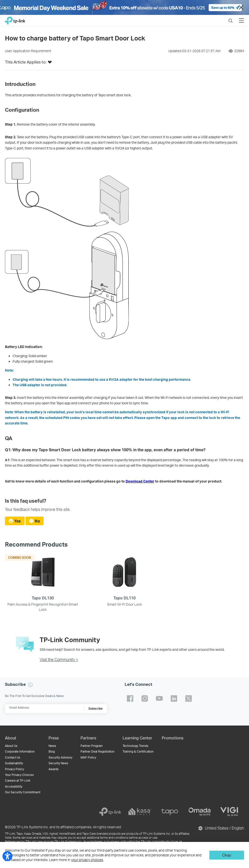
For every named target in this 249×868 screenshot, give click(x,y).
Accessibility (14, 786)
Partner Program (92, 746)
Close (241, 8)
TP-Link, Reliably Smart (15, 19)
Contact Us (13, 757)
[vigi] (229, 812)
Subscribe (96, 709)
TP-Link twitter (189, 698)
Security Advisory (60, 757)
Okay (227, 855)
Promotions (173, 738)
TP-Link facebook (130, 698)
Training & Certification (138, 751)
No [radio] (37, 521)
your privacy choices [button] (87, 860)
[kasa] (140, 812)
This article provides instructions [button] (31, 95)
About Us (11, 746)
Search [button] (231, 17)
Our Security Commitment (23, 792)
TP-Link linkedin (174, 698)
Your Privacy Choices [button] (19, 775)
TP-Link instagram (145, 698)
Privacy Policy (14, 769)
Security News (58, 763)
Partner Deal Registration (97, 751)
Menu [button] (241, 17)
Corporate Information (20, 751)
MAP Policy (88, 757)
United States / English (221, 828)
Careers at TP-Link (18, 781)
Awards (54, 769)
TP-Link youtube (159, 698)
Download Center (140, 481)
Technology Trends (135, 746)
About (11, 738)
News (52, 746)
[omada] (199, 812)
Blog (52, 751)
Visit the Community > (59, 659)
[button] (50, 64)
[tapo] (170, 812)
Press (54, 738)
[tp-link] (110, 812)
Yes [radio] (17, 521)
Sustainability (14, 763)
